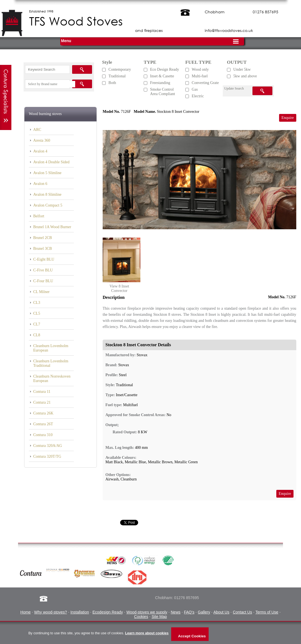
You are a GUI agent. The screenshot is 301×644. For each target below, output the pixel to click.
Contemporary (120, 69)
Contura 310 (43, 435)
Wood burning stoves (45, 114)
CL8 (37, 335)
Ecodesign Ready (108, 612)
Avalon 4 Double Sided (51, 162)
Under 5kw (242, 69)
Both (112, 83)
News (175, 612)
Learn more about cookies (147, 633)
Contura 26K (43, 413)
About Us (221, 612)
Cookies (141, 617)
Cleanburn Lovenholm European (51, 348)
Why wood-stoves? (50, 612)
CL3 (37, 303)
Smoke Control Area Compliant (163, 92)
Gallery (204, 612)
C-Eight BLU (44, 259)
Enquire (288, 118)
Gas (195, 89)
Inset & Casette (162, 76)
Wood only (200, 69)
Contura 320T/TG (47, 456)
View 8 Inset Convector (119, 288)
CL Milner (41, 292)
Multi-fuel (200, 76)
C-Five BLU (43, 270)
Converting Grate (205, 83)
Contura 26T (43, 424)
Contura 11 (42, 392)
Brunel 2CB (43, 238)
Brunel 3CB (43, 249)
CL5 (37, 313)
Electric (198, 96)
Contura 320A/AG (48, 446)
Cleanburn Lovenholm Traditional (51, 363)
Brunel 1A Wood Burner (52, 227)
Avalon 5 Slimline (47, 173)
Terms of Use (267, 612)
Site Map (159, 617)
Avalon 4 (40, 151)
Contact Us (242, 612)
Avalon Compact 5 (48, 205)
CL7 (37, 324)
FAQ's (189, 612)
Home (25, 612)
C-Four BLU (43, 281)
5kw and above (245, 76)
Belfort (39, 216)
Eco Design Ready (165, 69)
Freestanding (160, 83)
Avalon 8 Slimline (47, 194)
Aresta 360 (42, 140)
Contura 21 (42, 402)
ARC (37, 130)
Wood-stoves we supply (147, 612)
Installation (80, 612)
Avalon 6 (40, 184)
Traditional (117, 76)
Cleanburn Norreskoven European (52, 379)
